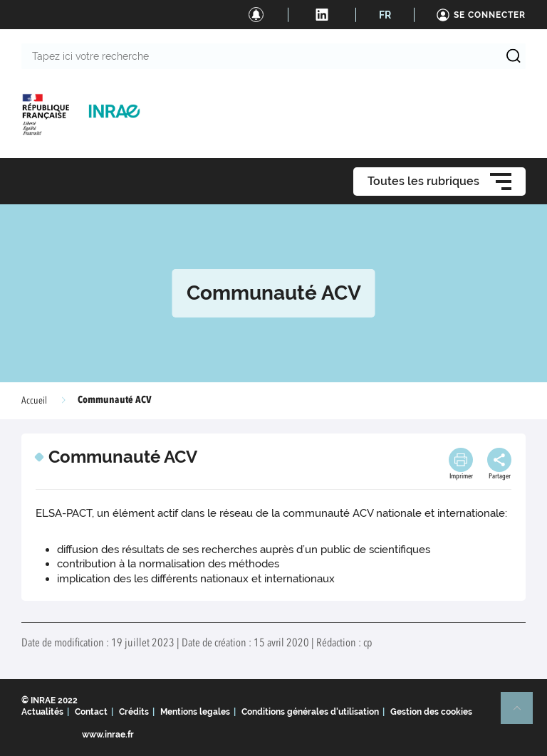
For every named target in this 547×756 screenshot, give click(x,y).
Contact (91, 712)
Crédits (134, 712)
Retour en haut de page (523, 714)
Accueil (34, 401)
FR (385, 15)
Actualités (42, 712)
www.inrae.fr (108, 735)
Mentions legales (195, 712)
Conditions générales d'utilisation (310, 712)
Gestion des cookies (431, 712)
